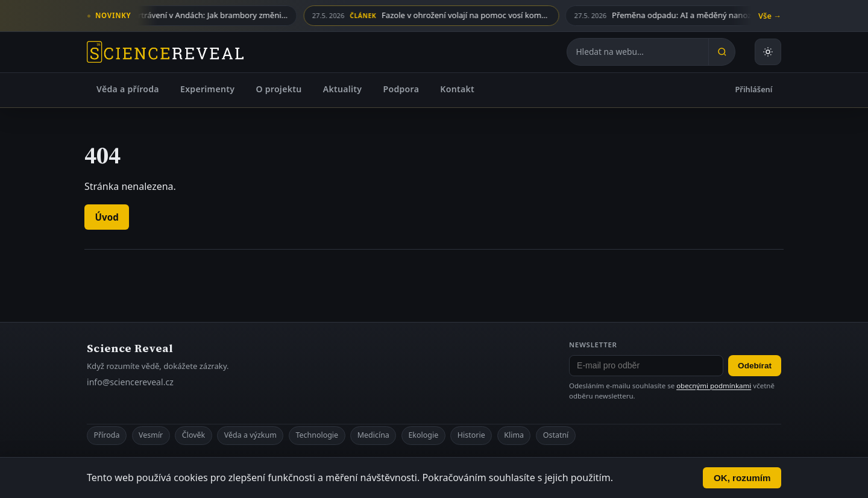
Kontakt (457, 89)
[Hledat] (722, 52)
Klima (514, 435)
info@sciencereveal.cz (130, 382)
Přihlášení (754, 89)
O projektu (278, 89)
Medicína (373, 435)
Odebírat (755, 366)
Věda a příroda (128, 89)
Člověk (193, 435)
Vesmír (151, 435)
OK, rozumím (742, 478)
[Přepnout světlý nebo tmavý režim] (768, 52)
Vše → (770, 16)
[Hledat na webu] (638, 52)
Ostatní (556, 435)
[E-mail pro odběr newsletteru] (646, 366)
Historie (471, 435)
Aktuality (343, 89)
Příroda (106, 435)
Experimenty (207, 89)
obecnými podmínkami (714, 386)
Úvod (107, 217)
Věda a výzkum (250, 435)
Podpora (401, 89)
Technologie (317, 435)
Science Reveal (130, 348)
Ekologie (423, 435)
